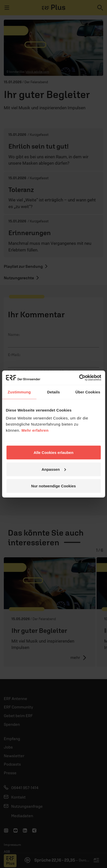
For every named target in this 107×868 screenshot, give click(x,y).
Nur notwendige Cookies (54, 486)
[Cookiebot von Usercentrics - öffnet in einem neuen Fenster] (79, 378)
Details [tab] (54, 392)
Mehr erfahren (35, 430)
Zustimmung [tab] (19, 392)
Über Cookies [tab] (88, 392)
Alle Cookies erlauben (53, 453)
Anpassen (54, 469)
